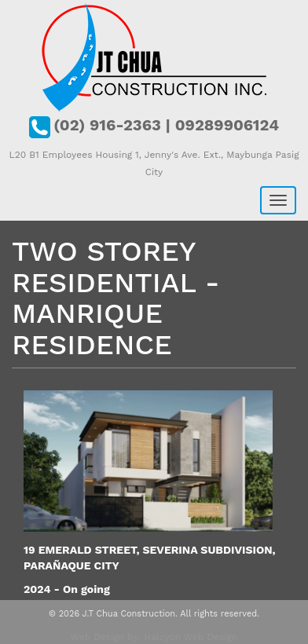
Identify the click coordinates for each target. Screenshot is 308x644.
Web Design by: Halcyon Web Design (154, 637)
